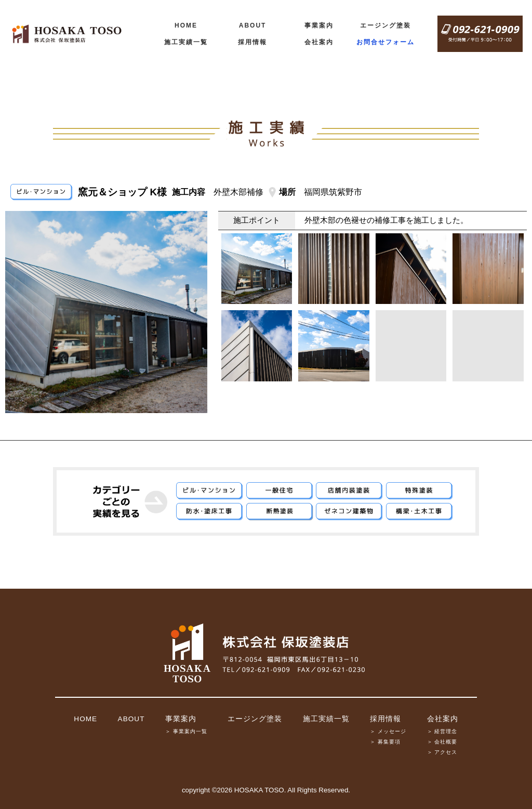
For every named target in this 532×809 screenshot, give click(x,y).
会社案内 (319, 42)
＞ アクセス (442, 752)
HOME (186, 25)
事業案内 (319, 25)
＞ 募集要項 (385, 742)
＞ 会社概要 (442, 742)
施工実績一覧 (186, 42)
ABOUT (253, 25)
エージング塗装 (385, 25)
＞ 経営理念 (442, 731)
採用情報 (252, 42)
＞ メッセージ (388, 731)
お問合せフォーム (385, 42)
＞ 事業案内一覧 (186, 731)
